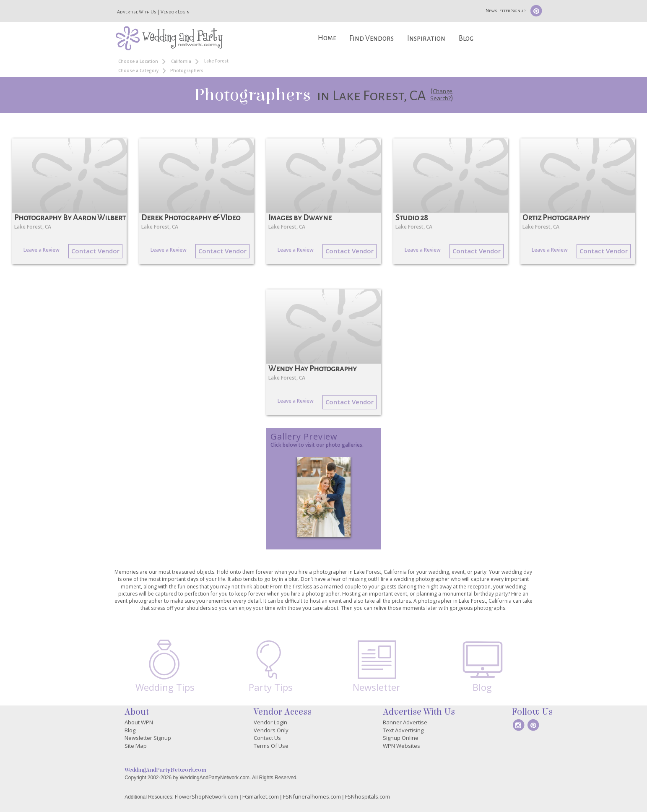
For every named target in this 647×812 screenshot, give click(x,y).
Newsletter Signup (505, 10)
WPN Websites (401, 746)
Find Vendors (372, 38)
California (181, 61)
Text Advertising (403, 730)
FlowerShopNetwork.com (207, 796)
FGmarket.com (261, 796)
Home (327, 38)
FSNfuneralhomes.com (312, 796)
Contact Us (267, 738)
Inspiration (426, 38)
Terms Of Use (271, 746)
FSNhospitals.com (368, 796)
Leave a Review (42, 250)
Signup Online (401, 738)
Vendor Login (175, 12)
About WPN (139, 722)
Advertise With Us (137, 12)
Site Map (136, 746)
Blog (466, 38)
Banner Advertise (405, 722)
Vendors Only (271, 730)
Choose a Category (138, 70)
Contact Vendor (95, 251)
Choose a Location (138, 61)
